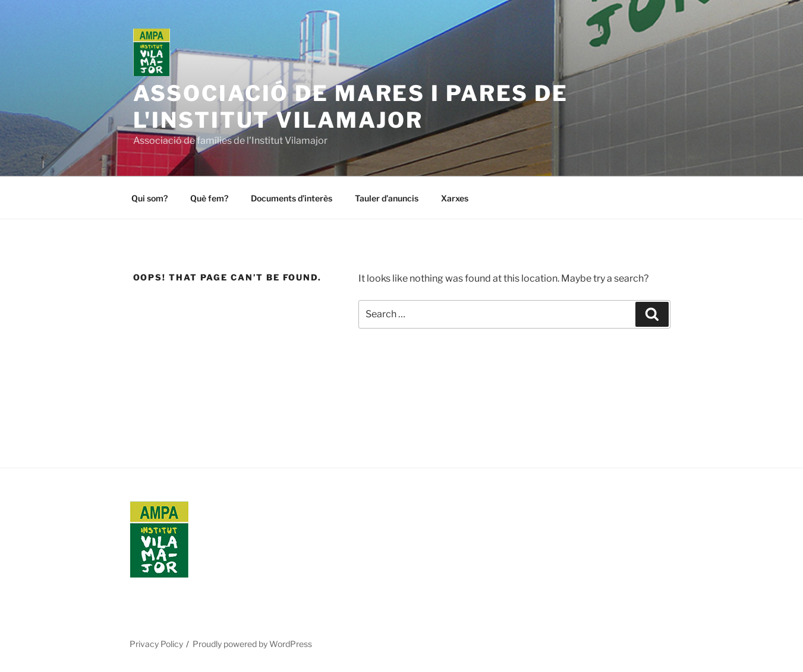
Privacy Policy (156, 644)
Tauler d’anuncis (387, 198)
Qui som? (149, 198)
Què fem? (209, 198)
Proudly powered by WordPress (252, 644)
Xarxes (455, 198)
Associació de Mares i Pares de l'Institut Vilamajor (351, 107)
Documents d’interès (292, 198)
